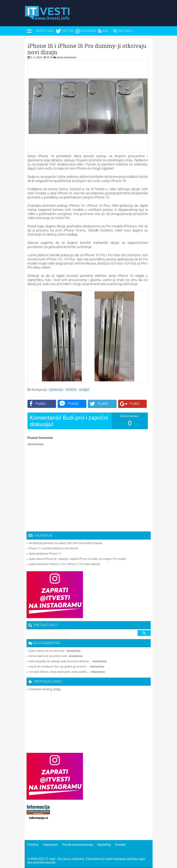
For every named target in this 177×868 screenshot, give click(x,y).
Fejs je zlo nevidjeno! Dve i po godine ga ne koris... (58, 667)
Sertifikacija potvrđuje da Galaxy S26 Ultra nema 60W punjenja (66, 543)
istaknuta (56, 390)
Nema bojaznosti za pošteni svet (48, 656)
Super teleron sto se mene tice (47, 651)
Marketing (104, 845)
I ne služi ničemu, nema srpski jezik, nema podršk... (59, 672)
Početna (33, 845)
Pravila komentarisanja (78, 845)
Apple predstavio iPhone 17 (45, 554)
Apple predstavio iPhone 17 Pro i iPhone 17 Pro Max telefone (65, 564)
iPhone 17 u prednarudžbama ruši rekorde (53, 548)
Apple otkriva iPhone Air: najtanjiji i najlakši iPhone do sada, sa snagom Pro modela (77, 559)
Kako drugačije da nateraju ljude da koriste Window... (60, 661)
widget (84, 390)
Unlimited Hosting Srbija (45, 689)
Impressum (50, 845)
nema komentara (67, 57)
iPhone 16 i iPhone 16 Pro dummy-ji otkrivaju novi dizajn (87, 49)
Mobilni (71, 390)
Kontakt (120, 845)
